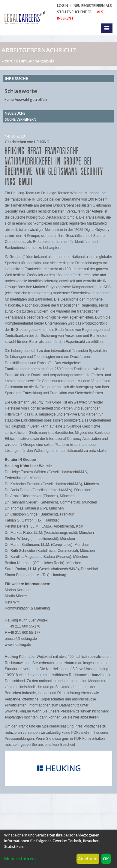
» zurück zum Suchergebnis (28, 61)
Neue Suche (15, 113)
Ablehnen (88, 859)
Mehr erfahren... (21, 859)
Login (63, 6)
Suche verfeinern (21, 119)
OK (106, 859)
